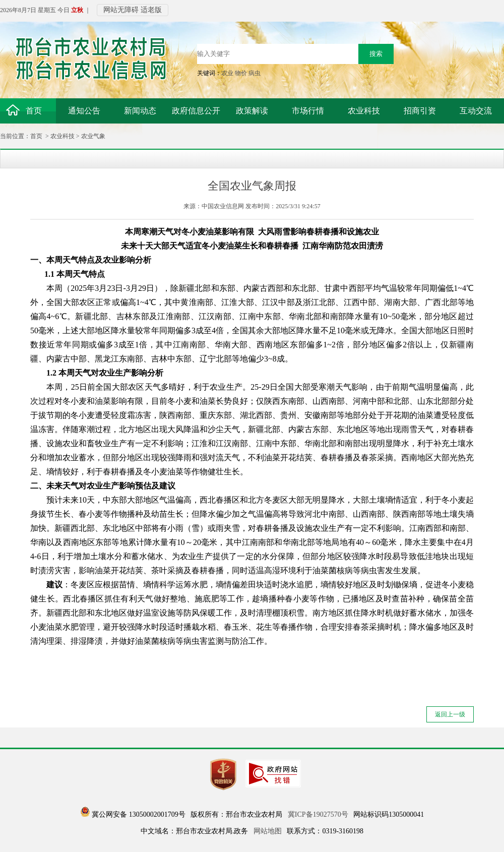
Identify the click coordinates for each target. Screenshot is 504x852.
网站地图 (268, 831)
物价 (241, 73)
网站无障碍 (121, 10)
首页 (36, 136)
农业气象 (93, 136)
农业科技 (62, 136)
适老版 (151, 10)
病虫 (255, 73)
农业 (227, 73)
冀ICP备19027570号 (318, 814)
